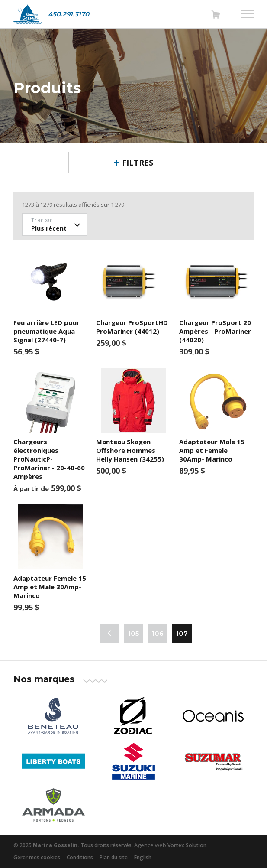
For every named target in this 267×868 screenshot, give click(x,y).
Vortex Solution (187, 845)
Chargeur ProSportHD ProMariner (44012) (132, 327)
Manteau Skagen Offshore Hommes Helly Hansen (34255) (130, 450)
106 (158, 633)
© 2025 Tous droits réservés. (73, 845)
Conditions (80, 857)
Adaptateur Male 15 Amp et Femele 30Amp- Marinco (212, 450)
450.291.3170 (69, 14)
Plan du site (114, 857)
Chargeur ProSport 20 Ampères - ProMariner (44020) (215, 331)
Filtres (138, 163)
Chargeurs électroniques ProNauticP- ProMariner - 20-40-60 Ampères (49, 459)
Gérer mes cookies (37, 857)
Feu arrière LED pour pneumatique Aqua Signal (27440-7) (47, 331)
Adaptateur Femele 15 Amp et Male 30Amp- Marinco (50, 587)
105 (133, 633)
